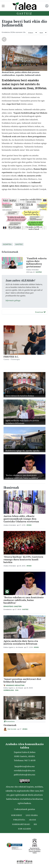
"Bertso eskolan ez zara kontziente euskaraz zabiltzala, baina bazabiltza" (24, 600)
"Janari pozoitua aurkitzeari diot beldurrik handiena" (22, 680)
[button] (7, 351)
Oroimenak (10, 725)
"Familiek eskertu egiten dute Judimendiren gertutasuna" (36, 262)
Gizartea (7, 244)
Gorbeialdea (9, 690)
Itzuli (41, 33)
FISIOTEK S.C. (11, 357)
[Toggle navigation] (3, 6)
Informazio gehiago (13, 300)
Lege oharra (32, 815)
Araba (29, 525)
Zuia (17, 690)
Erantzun (40, 312)
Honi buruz (17, 815)
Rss (35, 824)
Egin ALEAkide (24, 829)
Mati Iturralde (12, 729)
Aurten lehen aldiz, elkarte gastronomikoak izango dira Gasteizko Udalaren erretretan (21, 519)
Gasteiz (25, 13)
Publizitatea (19, 820)
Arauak (32, 820)
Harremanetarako (21, 824)
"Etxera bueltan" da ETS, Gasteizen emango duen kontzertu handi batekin (23, 559)
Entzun (31, 33)
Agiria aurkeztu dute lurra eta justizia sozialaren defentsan (21, 642)
